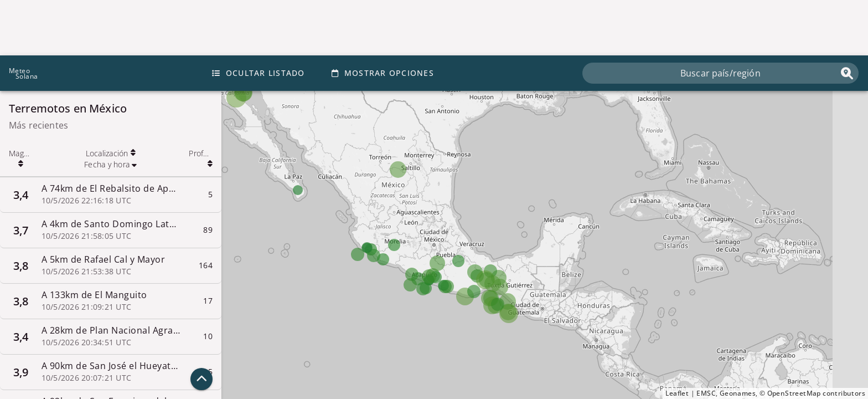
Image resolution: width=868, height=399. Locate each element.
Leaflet (677, 393)
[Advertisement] (434, 28)
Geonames (738, 393)
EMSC (706, 393)
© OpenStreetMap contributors (812, 393)
